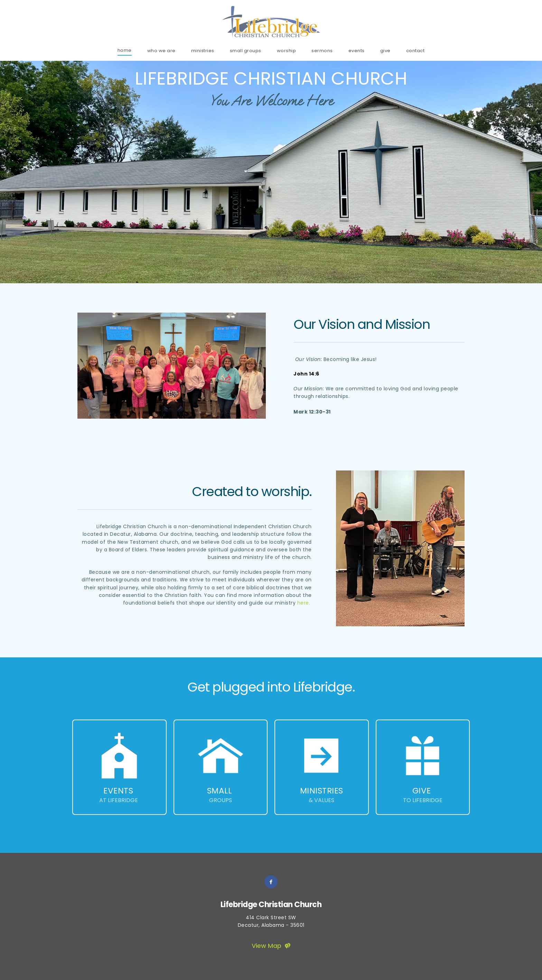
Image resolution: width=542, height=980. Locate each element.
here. (304, 603)
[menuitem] (125, 50)
